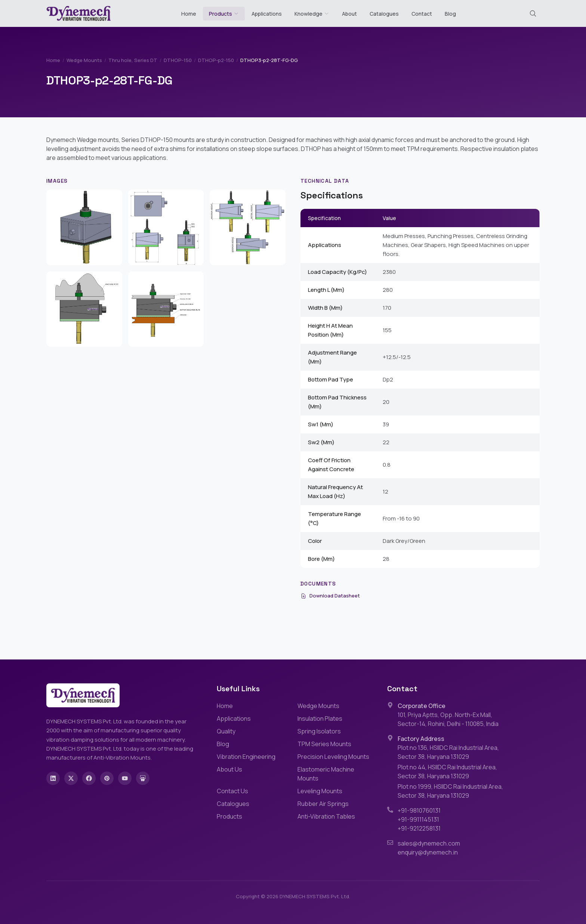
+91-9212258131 (419, 828)
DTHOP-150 (178, 60)
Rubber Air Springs (323, 804)
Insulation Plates (320, 719)
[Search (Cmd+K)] (533, 13)
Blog (450, 14)
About (349, 14)
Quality (226, 731)
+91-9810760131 (419, 810)
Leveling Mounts (320, 791)
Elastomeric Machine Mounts (326, 774)
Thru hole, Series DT (133, 60)
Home (189, 14)
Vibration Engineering (246, 757)
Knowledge (312, 14)
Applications (267, 14)
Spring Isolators (319, 731)
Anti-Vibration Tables (326, 816)
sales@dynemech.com (429, 843)
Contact (422, 14)
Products (220, 14)
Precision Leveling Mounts (333, 757)
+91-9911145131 (418, 819)
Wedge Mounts (84, 60)
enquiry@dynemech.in (428, 852)
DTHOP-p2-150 (216, 60)
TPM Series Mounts (324, 744)
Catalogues (384, 14)
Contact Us (232, 791)
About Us (229, 769)
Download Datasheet (330, 596)
